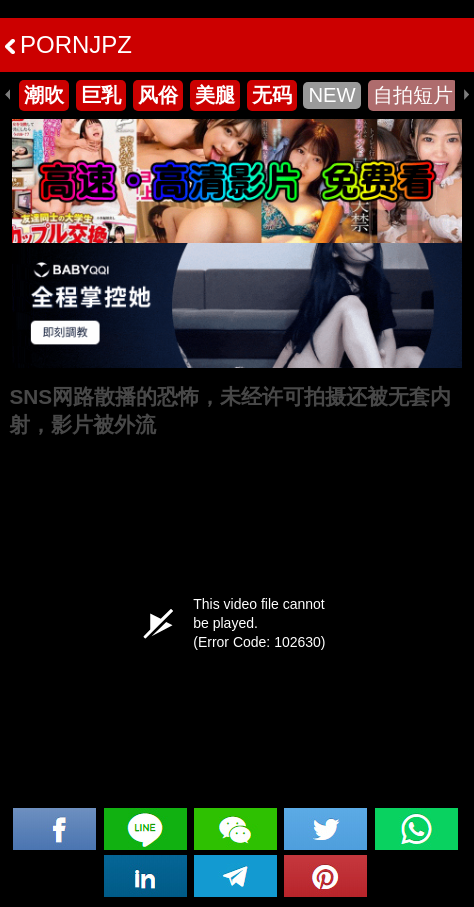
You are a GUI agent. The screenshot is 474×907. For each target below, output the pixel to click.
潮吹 (44, 95)
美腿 (215, 95)
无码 (272, 95)
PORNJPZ (68, 44)
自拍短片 (413, 95)
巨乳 (101, 95)
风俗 (158, 95)
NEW (331, 95)
